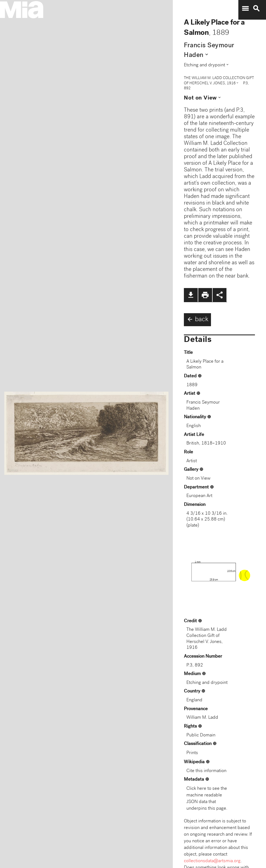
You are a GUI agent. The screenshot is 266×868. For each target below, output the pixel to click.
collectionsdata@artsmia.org (212, 861)
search (256, 9)
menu (245, 9)
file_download (191, 295)
